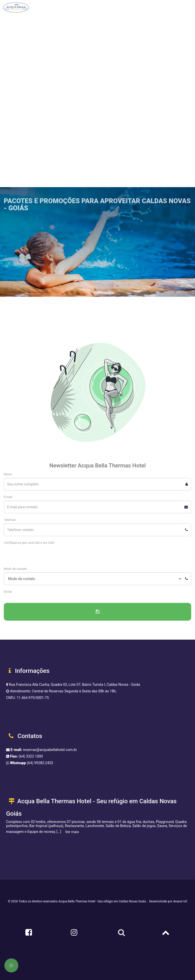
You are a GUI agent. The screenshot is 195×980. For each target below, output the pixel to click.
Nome (8, 474)
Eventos (10, 116)
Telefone (10, 520)
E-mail (8, 497)
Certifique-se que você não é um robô (29, 543)
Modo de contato (15, 569)
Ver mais (72, 832)
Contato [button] (12, 134)
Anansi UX (180, 901)
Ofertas (10, 98)
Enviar (8, 592)
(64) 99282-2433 (40, 763)
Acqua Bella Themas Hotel (25, 44)
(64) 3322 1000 (31, 756)
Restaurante (13, 80)
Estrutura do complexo (22, 26)
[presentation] (42, 556)
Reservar (21, 163)
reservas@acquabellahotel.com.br (50, 750)
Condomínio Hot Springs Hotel (28, 62)
